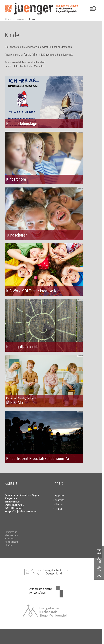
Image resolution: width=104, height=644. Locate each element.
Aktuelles (59, 496)
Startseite (9, 19)
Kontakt (59, 509)
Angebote (60, 500)
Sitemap (10, 538)
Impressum (12, 532)
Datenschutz (12, 535)
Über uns (59, 504)
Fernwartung (12, 542)
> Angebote (21, 19)
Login (9, 545)
